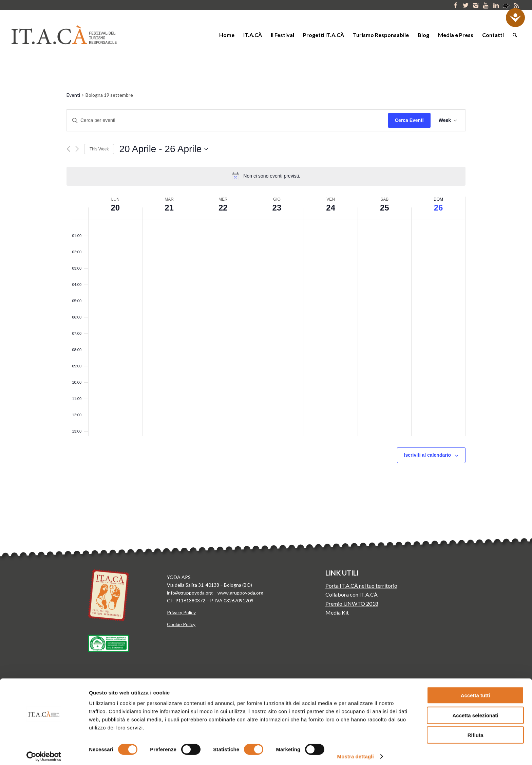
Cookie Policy (181, 624)
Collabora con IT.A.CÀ (351, 594)
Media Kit (337, 612)
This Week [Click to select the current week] (99, 149)
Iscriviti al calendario (428, 455)
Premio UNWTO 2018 (352, 604)
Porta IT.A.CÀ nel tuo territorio (361, 586)
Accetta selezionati (475, 711)
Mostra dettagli (356, 752)
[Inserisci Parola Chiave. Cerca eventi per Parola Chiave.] (227, 120)
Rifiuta (476, 730)
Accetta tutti (476, 690)
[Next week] (77, 149)
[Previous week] (68, 149)
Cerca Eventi (409, 120)
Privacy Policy (181, 612)
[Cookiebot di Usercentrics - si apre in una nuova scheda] (44, 752)
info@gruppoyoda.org (190, 593)
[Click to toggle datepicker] (164, 149)
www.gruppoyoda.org (240, 593)
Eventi (73, 95)
